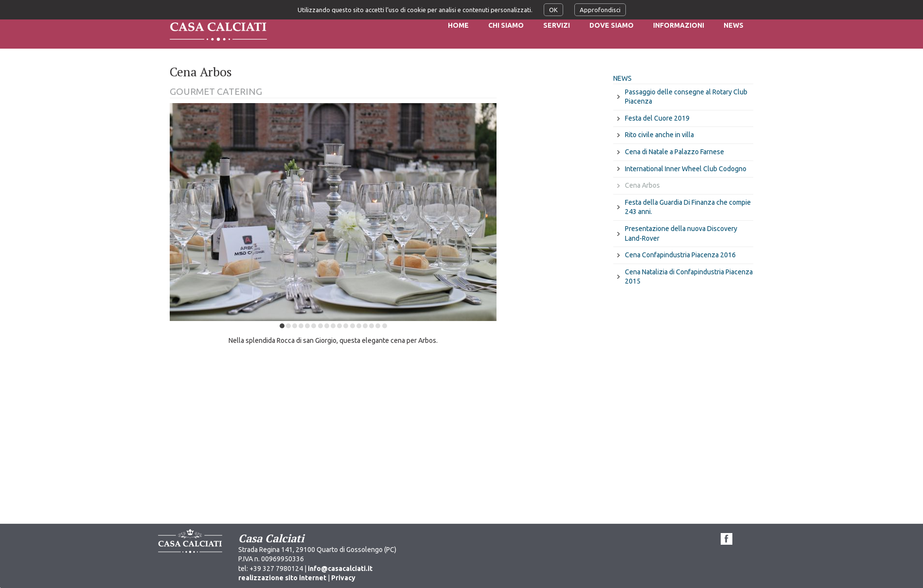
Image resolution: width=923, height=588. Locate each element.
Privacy (343, 578)
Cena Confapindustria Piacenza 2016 (680, 255)
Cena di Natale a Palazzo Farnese (674, 152)
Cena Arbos (642, 185)
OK (553, 10)
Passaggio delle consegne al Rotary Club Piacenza (686, 97)
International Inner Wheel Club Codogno (686, 169)
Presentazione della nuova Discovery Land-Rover (681, 233)
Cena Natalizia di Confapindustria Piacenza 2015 (689, 277)
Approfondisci (600, 10)
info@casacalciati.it (340, 569)
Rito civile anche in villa (659, 135)
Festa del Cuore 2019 (657, 118)
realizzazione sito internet (282, 578)
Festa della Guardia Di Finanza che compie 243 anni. (688, 207)
